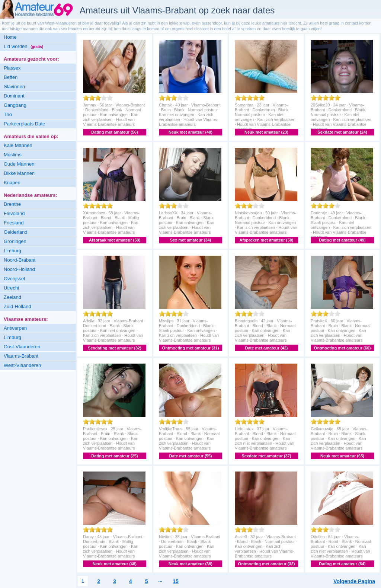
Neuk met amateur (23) (266, 132)
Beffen (11, 77)
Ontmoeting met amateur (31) (191, 348)
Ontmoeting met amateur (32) (267, 564)
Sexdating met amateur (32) (115, 348)
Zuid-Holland (17, 306)
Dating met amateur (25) (114, 456)
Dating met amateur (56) (114, 132)
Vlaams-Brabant (21, 356)
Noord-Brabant (20, 260)
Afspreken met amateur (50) (267, 240)
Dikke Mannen (19, 173)
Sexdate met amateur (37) (266, 456)
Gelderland (16, 232)
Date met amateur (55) (191, 456)
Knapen (12, 183)
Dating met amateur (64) (342, 564)
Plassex (12, 68)
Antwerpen (15, 328)
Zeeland (12, 297)
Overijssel (14, 279)
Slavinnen (14, 87)
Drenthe (12, 204)
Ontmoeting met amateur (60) (342, 348)
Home (10, 37)
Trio (8, 114)
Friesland (14, 223)
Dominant (14, 96)
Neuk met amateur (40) (190, 132)
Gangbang (15, 105)
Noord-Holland (19, 269)
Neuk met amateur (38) (190, 564)
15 (176, 581)
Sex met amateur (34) (191, 240)
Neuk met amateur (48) (115, 564)
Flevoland (14, 213)
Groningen (15, 241)
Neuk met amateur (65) (342, 456)
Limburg (12, 251)
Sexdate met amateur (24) (342, 132)
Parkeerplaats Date (24, 124)
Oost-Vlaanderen (22, 347)
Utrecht (12, 288)
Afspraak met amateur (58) (115, 240)
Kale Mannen (18, 145)
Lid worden (23, 46)
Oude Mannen (19, 164)
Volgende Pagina (354, 581)
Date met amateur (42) (267, 348)
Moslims (13, 155)
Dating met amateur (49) (342, 240)
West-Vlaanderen (22, 365)
